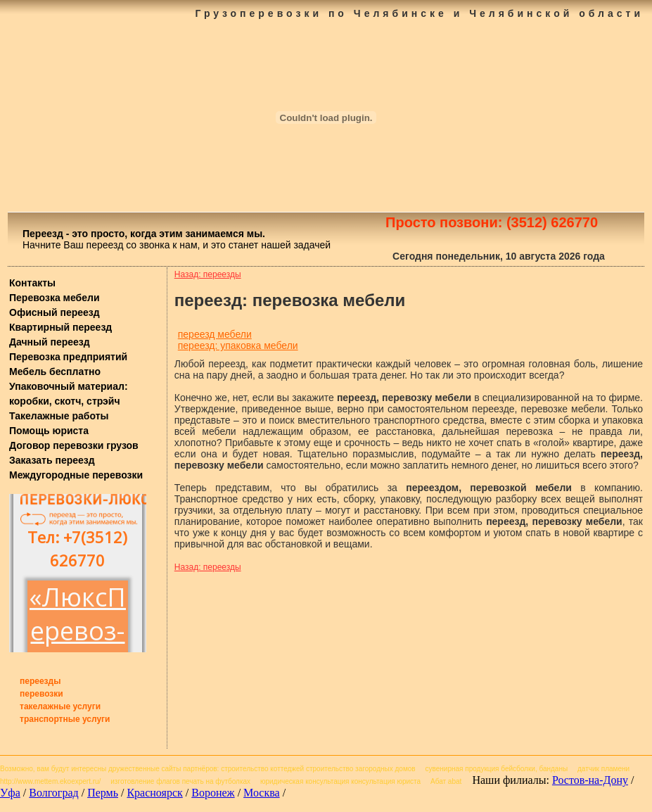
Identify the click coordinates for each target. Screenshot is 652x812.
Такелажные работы (59, 416)
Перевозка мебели (55, 298)
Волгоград (53, 793)
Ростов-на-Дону (590, 780)
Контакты (32, 283)
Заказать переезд (52, 460)
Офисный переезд (55, 312)
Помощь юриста (49, 431)
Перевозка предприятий (68, 357)
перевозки (41, 694)
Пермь (103, 793)
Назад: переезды (208, 274)
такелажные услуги (60, 706)
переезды (40, 681)
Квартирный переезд (60, 327)
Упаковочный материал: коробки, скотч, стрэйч (69, 394)
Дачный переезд (50, 342)
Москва (262, 793)
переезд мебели (215, 334)
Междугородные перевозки (76, 475)
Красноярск (154, 793)
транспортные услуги (65, 719)
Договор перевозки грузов (74, 445)
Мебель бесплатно (55, 372)
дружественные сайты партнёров (163, 769)
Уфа (10, 793)
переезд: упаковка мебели (238, 345)
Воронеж (213, 793)
